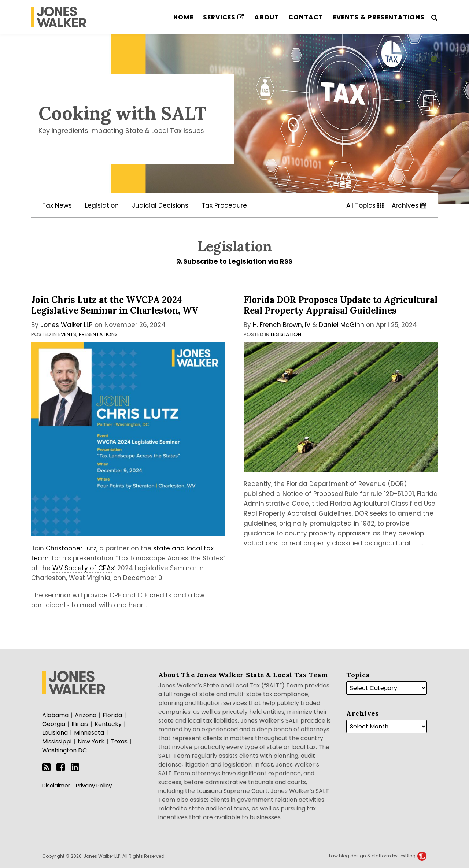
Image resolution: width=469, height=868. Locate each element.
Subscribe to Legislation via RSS (234, 261)
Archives (409, 205)
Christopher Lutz (71, 548)
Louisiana (55, 733)
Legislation (102, 205)
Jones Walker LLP (67, 325)
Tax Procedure (224, 205)
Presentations (98, 334)
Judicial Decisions (160, 205)
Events (67, 334)
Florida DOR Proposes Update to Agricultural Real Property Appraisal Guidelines (341, 305)
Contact (306, 17)
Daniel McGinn (341, 325)
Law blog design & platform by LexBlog (378, 856)
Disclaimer (56, 785)
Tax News (57, 205)
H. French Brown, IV (282, 325)
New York (91, 741)
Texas (119, 741)
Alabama (55, 715)
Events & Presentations (379, 17)
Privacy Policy (94, 785)
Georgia (54, 724)
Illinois (80, 724)
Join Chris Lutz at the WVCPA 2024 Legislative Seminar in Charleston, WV (115, 305)
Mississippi (57, 741)
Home (183, 17)
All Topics (365, 205)
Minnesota (89, 733)
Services (224, 17)
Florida (112, 715)
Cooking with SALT (123, 113)
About (267, 17)
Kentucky (108, 724)
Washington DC (64, 750)
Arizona (86, 715)
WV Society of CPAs (83, 568)
